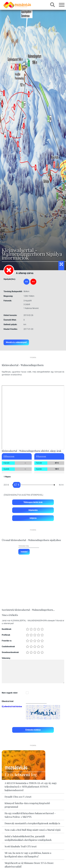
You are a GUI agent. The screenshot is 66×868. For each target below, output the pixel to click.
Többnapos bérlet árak (33, 502)
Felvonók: (8, 301)
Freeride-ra (7, 641)
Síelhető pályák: (10, 324)
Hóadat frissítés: (11, 329)
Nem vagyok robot (10, 693)
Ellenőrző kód (8, 702)
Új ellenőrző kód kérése (12, 707)
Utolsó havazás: (10, 315)
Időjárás (33, 518)
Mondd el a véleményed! (16, 342)
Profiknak (6, 635)
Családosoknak (8, 647)
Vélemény (6, 658)
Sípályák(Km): (10, 279)
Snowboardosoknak (10, 653)
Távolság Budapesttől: (13, 291)
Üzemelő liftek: (10, 320)
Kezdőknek (7, 629)
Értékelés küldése (33, 730)
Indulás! (24, 552)
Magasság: (8, 296)
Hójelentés (33, 510)
